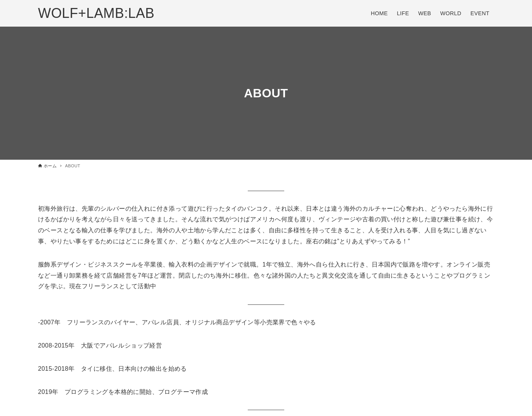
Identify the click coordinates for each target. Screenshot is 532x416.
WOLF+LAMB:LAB (96, 13)
